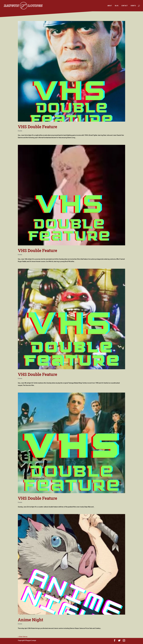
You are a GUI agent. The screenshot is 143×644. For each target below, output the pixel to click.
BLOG (117, 6)
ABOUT (110, 6)
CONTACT (125, 6)
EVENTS (133, 6)
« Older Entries (23, 637)
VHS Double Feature (37, 127)
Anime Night (30, 620)
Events (20, 131)
